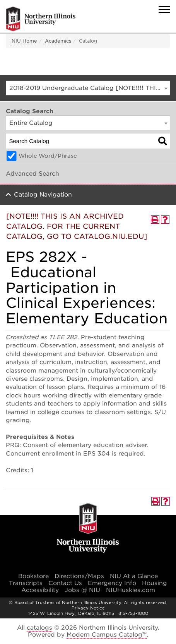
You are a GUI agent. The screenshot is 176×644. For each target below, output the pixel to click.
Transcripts (26, 583)
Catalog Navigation (43, 195)
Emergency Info (112, 583)
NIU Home (24, 41)
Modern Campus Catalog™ (107, 635)
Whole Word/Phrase (48, 156)
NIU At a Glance (134, 576)
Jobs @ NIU (82, 590)
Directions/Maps (79, 576)
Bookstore (33, 576)
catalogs (39, 628)
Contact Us (65, 583)
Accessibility (40, 590)
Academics (58, 41)
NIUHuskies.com (131, 590)
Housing (155, 583)
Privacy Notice (88, 608)
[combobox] (88, 88)
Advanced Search (32, 174)
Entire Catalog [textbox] (31, 123)
